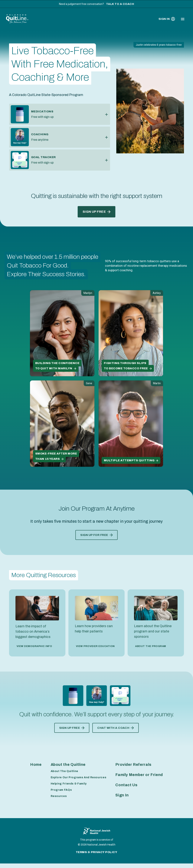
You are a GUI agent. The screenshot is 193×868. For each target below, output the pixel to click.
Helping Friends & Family (69, 784)
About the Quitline (68, 764)
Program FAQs (61, 790)
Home (36, 764)
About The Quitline (65, 771)
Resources (59, 796)
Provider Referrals (133, 764)
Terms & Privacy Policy (97, 852)
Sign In (167, 19)
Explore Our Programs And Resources (79, 777)
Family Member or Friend (139, 775)
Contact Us (126, 785)
